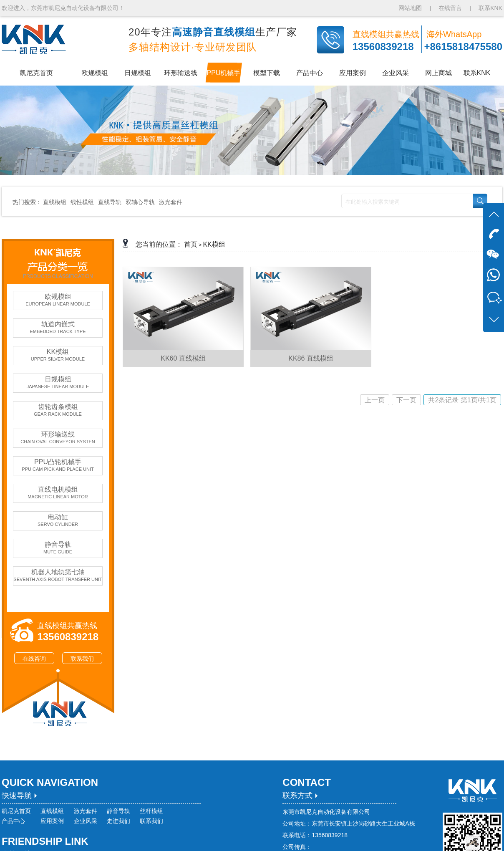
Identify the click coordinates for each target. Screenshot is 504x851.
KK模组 (214, 244)
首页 (191, 244)
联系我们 (82, 659)
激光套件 (171, 202)
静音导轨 (118, 811)
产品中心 (13, 821)
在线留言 (450, 8)
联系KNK (490, 8)
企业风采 (86, 821)
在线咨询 (34, 659)
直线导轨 (110, 202)
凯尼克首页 (16, 811)
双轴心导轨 (140, 202)
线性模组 (82, 202)
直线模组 (55, 202)
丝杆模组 (151, 811)
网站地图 (411, 8)
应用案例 (52, 821)
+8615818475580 (463, 47)
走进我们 (118, 821)
